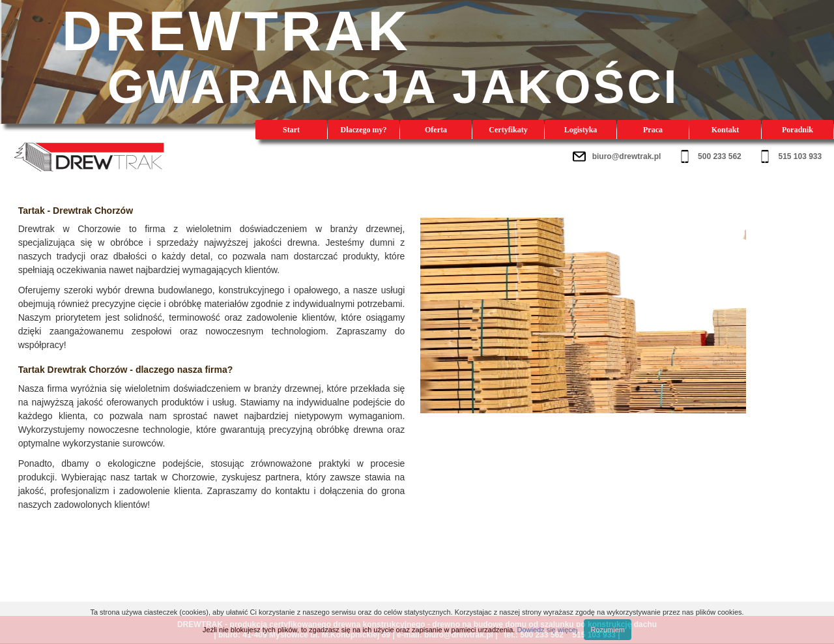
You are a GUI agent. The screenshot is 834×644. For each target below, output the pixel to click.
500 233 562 (720, 156)
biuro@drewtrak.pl (627, 156)
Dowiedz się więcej (547, 630)
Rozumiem (608, 630)
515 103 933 (800, 156)
